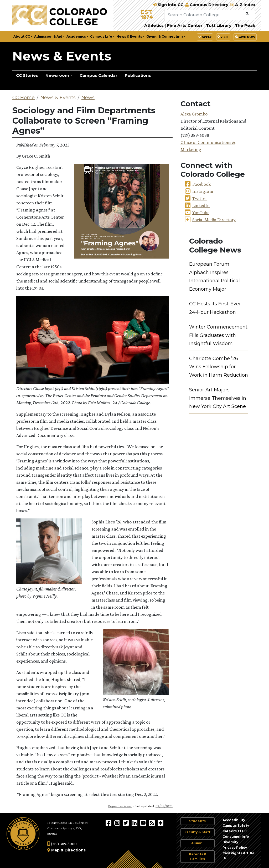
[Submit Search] (247, 14)
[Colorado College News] (152, 823)
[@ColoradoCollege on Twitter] (126, 823)
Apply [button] (205, 37)
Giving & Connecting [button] (165, 36)
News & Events (62, 56)
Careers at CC (235, 831)
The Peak (245, 25)
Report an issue (120, 806)
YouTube (201, 213)
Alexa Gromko (194, 114)
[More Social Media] (161, 823)
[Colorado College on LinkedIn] (135, 823)
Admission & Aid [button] (48, 36)
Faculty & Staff (197, 832)
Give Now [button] (245, 37)
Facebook (201, 184)
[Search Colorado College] (204, 15)
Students (197, 821)
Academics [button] (76, 36)
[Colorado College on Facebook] (109, 823)
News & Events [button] (129, 36)
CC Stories (27, 75)
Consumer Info (236, 837)
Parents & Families (198, 857)
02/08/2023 (164, 806)
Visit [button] (223, 37)
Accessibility (234, 820)
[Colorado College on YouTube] (144, 823)
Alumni (197, 843)
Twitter (200, 198)
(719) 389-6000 (62, 844)
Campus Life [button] (101, 36)
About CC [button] (22, 36)
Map (55, 850)
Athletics (154, 25)
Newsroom (57, 75)
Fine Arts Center (185, 25)
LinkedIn (201, 205)
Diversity (230, 842)
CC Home (24, 98)
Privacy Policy (235, 848)
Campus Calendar (99, 75)
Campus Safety (236, 826)
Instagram (203, 191)
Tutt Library (219, 25)
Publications (138, 75)
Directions (75, 850)
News (88, 98)
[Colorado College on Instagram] (118, 823)
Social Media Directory (214, 220)
